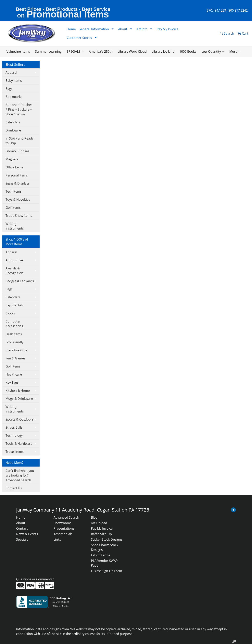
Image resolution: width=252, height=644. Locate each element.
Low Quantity (213, 51)
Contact (22, 528)
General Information (94, 29)
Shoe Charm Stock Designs (105, 547)
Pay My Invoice (168, 29)
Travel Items (15, 452)
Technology (14, 435)
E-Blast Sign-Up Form (107, 571)
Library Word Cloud (132, 51)
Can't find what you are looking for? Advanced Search (20, 475)
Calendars (13, 122)
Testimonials (63, 534)
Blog (94, 517)
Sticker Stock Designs (107, 539)
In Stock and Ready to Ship (19, 141)
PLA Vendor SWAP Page (104, 563)
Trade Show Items (19, 216)
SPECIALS (75, 51)
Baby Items (14, 81)
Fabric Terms (101, 555)
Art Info (142, 29)
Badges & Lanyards (20, 281)
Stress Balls (14, 427)
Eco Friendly (14, 342)
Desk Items (14, 334)
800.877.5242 (238, 10)
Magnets (12, 159)
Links (57, 539)
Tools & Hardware (19, 444)
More (235, 51)
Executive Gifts (16, 350)
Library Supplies (17, 151)
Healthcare (14, 374)
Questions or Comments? (35, 579)
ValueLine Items (18, 51)
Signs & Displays (18, 183)
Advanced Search (66, 517)
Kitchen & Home (18, 390)
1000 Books (188, 51)
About (21, 523)
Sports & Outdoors (20, 419)
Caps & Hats (15, 305)
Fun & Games (15, 358)
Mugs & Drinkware (19, 399)
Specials (22, 539)
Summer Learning (48, 51)
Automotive (14, 260)
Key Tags (12, 382)
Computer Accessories (14, 324)
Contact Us (14, 488)
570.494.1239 (216, 10)
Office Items (14, 167)
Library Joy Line (163, 51)
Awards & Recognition (14, 271)
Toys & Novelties (18, 199)
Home (71, 29)
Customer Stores (79, 38)
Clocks (10, 313)
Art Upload (99, 523)
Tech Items (14, 191)
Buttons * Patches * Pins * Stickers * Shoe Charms (19, 109)
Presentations (64, 528)
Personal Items (17, 175)
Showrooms (63, 523)
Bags (9, 89)
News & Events (27, 534)
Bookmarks (14, 97)
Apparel (11, 73)
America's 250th (101, 51)
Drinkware (13, 130)
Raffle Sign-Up (101, 534)
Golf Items (13, 208)
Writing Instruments (15, 226)
